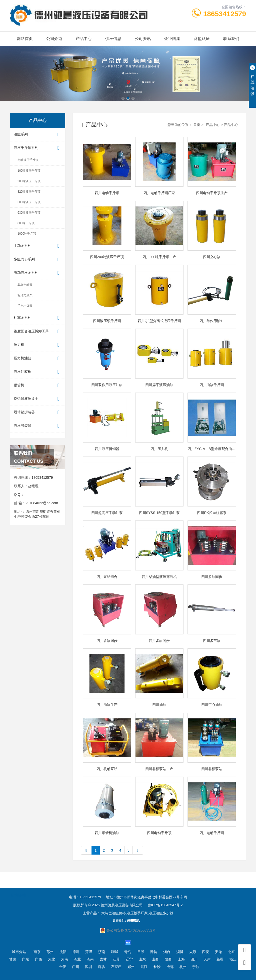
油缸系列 (38, 135)
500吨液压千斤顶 (29, 202)
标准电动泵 (25, 295)
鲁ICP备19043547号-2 (165, 905)
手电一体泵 (25, 306)
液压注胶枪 (38, 372)
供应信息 (113, 39)
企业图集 (172, 39)
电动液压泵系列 (38, 273)
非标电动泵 (25, 285)
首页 (197, 125)
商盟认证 (202, 39)
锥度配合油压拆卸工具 (38, 331)
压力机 (38, 345)
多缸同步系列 (38, 259)
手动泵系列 (38, 246)
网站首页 (25, 39)
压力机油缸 (38, 358)
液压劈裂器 (38, 426)
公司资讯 (143, 39)
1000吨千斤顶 (27, 234)
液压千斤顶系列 (38, 148)
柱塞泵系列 (38, 318)
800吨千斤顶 (26, 223)
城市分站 (19, 952)
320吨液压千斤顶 (29, 192)
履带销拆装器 (38, 412)
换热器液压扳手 (38, 399)
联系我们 (231, 39)
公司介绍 (54, 39)
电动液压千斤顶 (28, 160)
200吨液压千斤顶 (29, 181)
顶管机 (38, 385)
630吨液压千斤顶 (29, 213)
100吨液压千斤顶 (29, 171)
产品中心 (84, 39)
